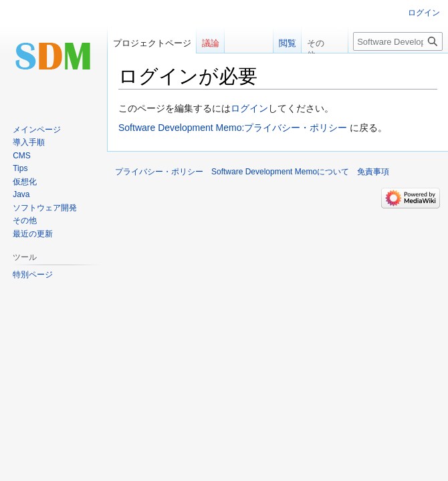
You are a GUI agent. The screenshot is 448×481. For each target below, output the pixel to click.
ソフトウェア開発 (45, 208)
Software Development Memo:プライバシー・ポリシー (233, 128)
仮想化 (25, 182)
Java (21, 194)
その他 (25, 220)
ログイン (249, 108)
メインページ (37, 130)
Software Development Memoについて (280, 172)
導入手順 (29, 142)
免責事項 (373, 172)
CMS (22, 156)
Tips (20, 168)
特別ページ (33, 275)
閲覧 (280, 43)
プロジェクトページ (152, 43)
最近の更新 (33, 234)
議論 (211, 43)
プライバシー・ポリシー (159, 172)
